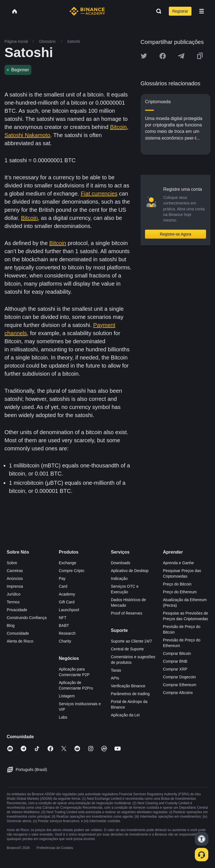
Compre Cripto (72, 571)
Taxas (116, 670)
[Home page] (87, 11)
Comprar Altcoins (178, 693)
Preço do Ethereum (180, 592)
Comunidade (18, 633)
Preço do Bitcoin (177, 584)
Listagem (67, 696)
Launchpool (69, 610)
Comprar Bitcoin (177, 653)
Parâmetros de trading (130, 694)
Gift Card (67, 602)
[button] (202, 11)
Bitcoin (118, 127)
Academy (67, 594)
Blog (11, 625)
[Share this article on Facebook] (163, 56)
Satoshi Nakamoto (27, 135)
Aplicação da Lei (125, 715)
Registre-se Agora (176, 234)
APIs (115, 678)
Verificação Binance (128, 686)
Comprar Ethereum (180, 685)
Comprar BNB (175, 661)
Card (63, 586)
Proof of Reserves (127, 613)
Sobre (12, 563)
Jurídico (14, 594)
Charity (65, 641)
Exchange (67, 563)
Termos (13, 602)
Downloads (121, 563)
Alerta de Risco (20, 641)
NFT (63, 618)
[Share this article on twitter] (144, 56)
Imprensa (15, 586)
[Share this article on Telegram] (181, 56)
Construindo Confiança (27, 618)
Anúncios (15, 578)
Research (67, 633)
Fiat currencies (99, 194)
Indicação (119, 578)
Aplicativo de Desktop (130, 571)
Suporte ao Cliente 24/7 (131, 641)
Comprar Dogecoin (179, 677)
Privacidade (17, 610)
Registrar (180, 11)
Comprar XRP (175, 669)
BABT (64, 625)
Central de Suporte (127, 649)
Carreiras (15, 571)
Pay (62, 578)
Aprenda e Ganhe (178, 563)
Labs (63, 717)
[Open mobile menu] (202, 11)
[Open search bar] (157, 11)
